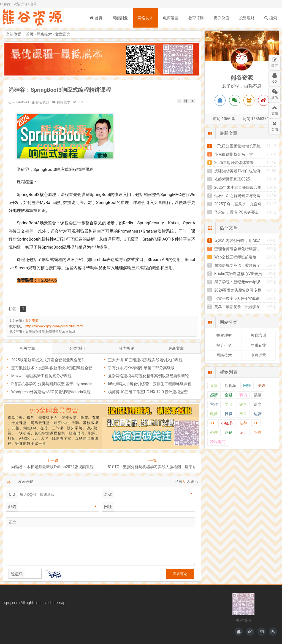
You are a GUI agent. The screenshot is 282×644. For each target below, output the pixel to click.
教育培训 (196, 18)
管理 (258, 433)
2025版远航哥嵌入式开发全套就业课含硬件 (48, 360)
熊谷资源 (33, 18)
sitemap (59, 603)
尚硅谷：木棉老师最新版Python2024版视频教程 (52, 467)
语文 (258, 404)
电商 (214, 414)
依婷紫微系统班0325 (232, 179)
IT (23, 309)
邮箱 (12, 507)
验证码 (17, 574)
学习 (229, 404)
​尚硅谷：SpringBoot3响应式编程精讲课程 (60, 90)
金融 (229, 395)
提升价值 (221, 18)
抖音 (243, 414)
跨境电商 (218, 442)
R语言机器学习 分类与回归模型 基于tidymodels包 (54, 384)
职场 (243, 395)
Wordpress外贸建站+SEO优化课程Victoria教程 (51, 392)
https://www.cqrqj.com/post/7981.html (54, 326)
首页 (96, 18)
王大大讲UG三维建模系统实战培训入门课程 (145, 360)
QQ (275, 77)
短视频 (231, 386)
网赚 (247, 386)
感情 (214, 395)
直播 (214, 386)
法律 (243, 423)
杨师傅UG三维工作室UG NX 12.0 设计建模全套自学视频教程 (159, 392)
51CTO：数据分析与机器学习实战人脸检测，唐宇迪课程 (151, 467)
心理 (214, 433)
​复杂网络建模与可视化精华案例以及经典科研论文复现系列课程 (162, 376)
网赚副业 (120, 18)
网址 (108, 507)
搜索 (271, 18)
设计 (243, 433)
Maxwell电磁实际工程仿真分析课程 (42, 376)
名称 (108, 494)
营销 (229, 433)
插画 (258, 395)
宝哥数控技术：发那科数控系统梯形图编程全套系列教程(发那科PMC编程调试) (78, 368)
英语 (262, 386)
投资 (229, 414)
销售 (243, 404)
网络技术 (145, 18)
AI (212, 423)
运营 (258, 414)
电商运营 (171, 18)
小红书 (227, 423)
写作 (214, 404)
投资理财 (247, 18)
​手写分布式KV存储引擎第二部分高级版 (141, 368)
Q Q (12, 494)
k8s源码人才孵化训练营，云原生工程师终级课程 (150, 384)
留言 (275, 62)
